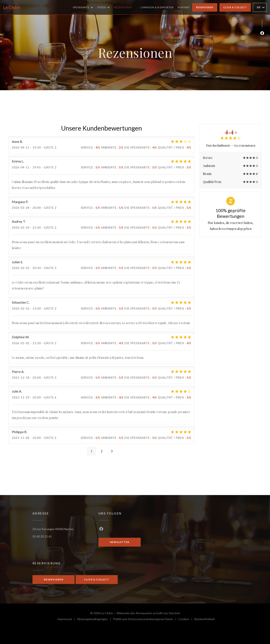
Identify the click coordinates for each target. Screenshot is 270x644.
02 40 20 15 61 (42, 536)
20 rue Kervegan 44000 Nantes (53, 529)
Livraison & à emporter (157, 7)
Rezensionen (123, 7)
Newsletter (120, 542)
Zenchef (174, 613)
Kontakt (184, 7)
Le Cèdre (12, 7)
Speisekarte (83, 7)
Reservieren (205, 7)
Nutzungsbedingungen (95, 620)
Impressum (67, 620)
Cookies (186, 620)
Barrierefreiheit (205, 620)
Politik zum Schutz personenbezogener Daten (146, 620)
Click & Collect (235, 7)
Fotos (104, 7)
